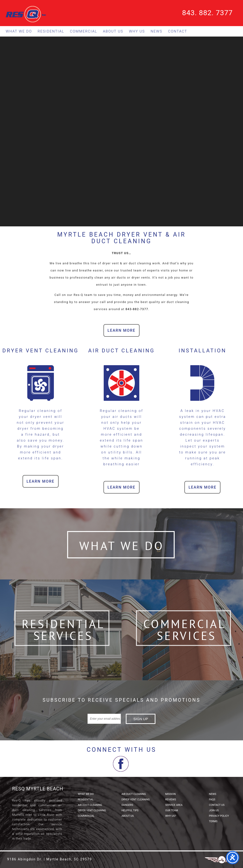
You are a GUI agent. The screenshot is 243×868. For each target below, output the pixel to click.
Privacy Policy (219, 816)
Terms (213, 821)
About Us (113, 31)
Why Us (137, 31)
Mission (170, 794)
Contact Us (217, 805)
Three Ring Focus (222, 860)
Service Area (174, 805)
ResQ (26, 14)
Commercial (84, 31)
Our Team (172, 810)
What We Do (19, 31)
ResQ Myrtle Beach (38, 789)
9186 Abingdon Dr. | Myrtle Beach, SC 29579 (49, 859)
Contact (178, 31)
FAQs (212, 800)
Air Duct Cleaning (90, 805)
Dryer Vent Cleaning (92, 810)
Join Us (214, 810)
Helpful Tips (130, 810)
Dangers (127, 805)
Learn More (121, 330)
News (157, 31)
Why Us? (171, 816)
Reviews (171, 800)
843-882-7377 (137, 309)
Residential (51, 31)
